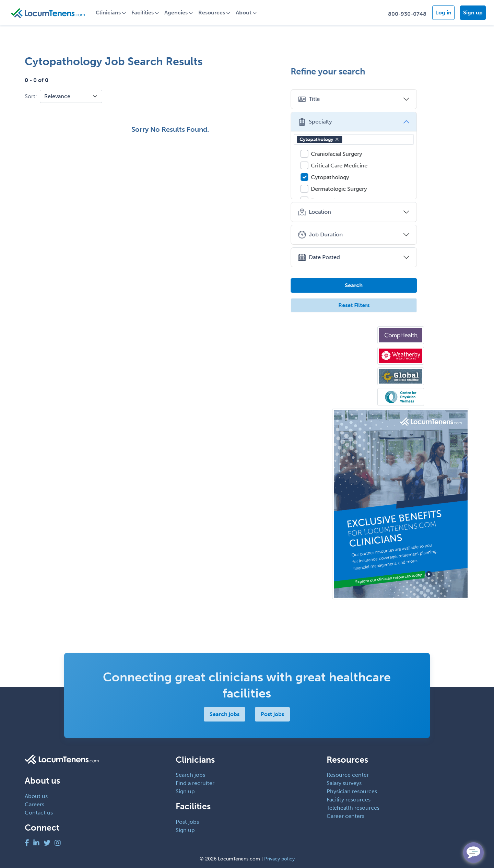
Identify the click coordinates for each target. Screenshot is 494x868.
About (250, 13)
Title (356, 99)
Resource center (348, 775)
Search (401, 285)
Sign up (473, 13)
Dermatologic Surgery (386, 189)
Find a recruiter (195, 783)
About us (36, 796)
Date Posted (366, 257)
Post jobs (273, 714)
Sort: (31, 96)
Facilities (149, 13)
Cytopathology (366, 139)
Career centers (345, 816)
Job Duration (367, 235)
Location (361, 212)
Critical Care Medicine (386, 166)
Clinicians (115, 13)
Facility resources (349, 800)
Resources (218, 13)
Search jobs (225, 714)
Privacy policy (279, 859)
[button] (384, 139)
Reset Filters (401, 305)
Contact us (39, 813)
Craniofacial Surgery (383, 154)
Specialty (362, 122)
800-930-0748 (407, 14)
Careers (34, 804)
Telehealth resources (353, 808)
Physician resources (352, 791)
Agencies (183, 13)
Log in (443, 13)
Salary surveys (344, 783)
